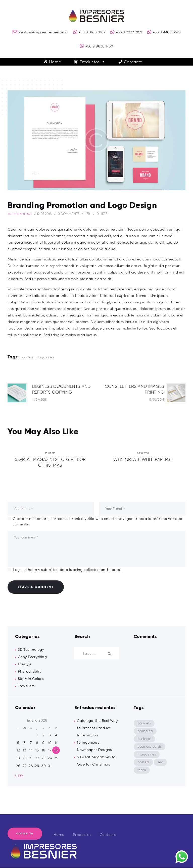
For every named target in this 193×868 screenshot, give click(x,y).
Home (55, 62)
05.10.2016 (143, 453)
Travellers (26, 686)
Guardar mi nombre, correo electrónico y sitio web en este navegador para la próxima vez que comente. (97, 521)
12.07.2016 (44, 214)
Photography (30, 671)
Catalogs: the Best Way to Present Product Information (97, 728)
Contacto (133, 62)
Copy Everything (32, 657)
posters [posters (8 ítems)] (144, 762)
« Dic (19, 776)
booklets (27, 357)
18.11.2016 (50, 453)
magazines (45, 357)
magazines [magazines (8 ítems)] (147, 754)
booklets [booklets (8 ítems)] (144, 723)
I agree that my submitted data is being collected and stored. (67, 569)
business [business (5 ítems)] (145, 739)
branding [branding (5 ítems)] (146, 731)
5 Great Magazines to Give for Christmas (50, 462)
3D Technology (20, 214)
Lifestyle (25, 664)
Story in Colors (31, 679)
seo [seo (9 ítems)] (161, 762)
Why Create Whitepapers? (143, 459)
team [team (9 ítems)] (142, 770)
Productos (93, 62)
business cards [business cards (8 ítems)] (150, 747)
